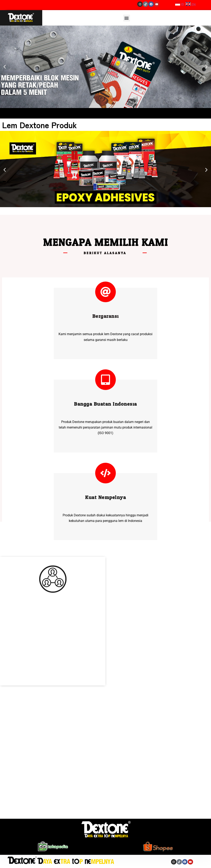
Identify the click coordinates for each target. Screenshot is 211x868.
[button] (127, 18)
